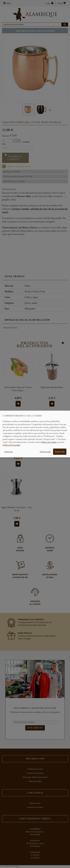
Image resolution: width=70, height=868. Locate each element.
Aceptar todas (60, 452)
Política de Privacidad (11, 445)
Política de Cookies (49, 442)
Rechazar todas (45, 452)
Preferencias (9, 452)
